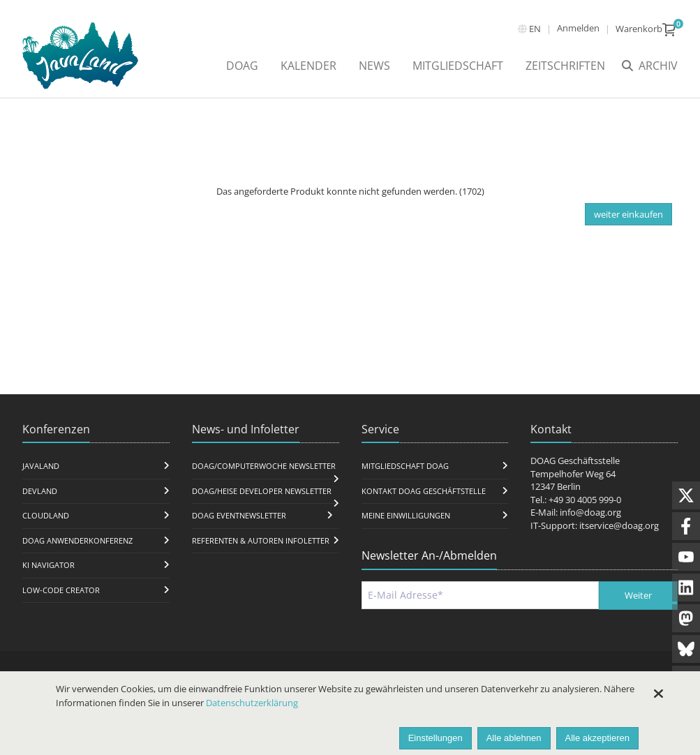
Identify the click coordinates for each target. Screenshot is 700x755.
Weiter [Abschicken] (638, 595)
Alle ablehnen (514, 738)
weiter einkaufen (628, 214)
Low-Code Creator (61, 590)
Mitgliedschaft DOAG (405, 466)
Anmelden (578, 28)
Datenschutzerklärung (252, 703)
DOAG (242, 66)
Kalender (308, 66)
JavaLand (41, 466)
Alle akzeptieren (598, 738)
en (535, 29)
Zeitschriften (565, 66)
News (374, 66)
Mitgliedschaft (458, 66)
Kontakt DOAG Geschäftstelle (424, 491)
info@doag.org (590, 512)
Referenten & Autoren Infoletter (261, 540)
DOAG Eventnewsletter (239, 515)
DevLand (40, 491)
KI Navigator (49, 565)
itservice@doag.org (619, 525)
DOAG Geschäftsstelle (575, 461)
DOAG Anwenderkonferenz (77, 540)
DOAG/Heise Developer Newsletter (262, 491)
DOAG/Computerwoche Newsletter (264, 466)
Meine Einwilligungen (406, 515)
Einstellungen (435, 738)
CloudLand (46, 515)
